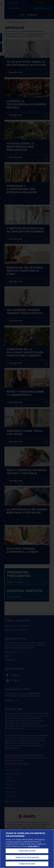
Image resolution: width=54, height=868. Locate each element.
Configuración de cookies (27, 864)
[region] (27, 849)
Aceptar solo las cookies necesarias (27, 857)
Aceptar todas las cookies (27, 851)
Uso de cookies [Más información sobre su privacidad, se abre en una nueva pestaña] (34, 846)
